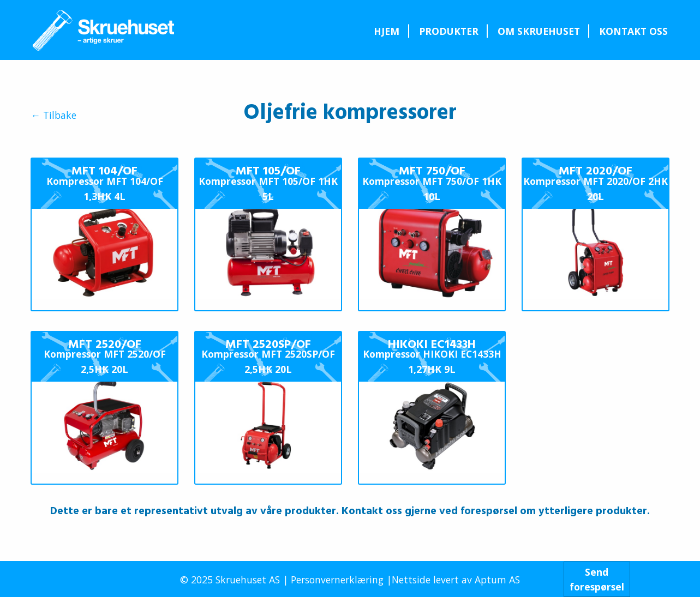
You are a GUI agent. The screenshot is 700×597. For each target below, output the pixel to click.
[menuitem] (387, 31)
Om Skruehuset (539, 31)
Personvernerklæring (337, 580)
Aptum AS (497, 580)
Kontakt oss (633, 31)
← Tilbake (53, 116)
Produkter (449, 31)
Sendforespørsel (597, 579)
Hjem (387, 31)
